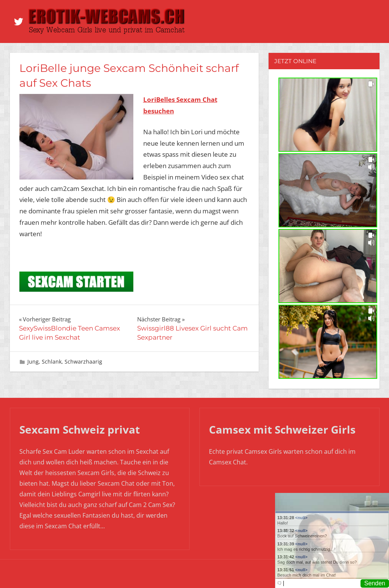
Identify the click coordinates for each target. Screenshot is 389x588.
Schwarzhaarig (83, 362)
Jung (33, 362)
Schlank (52, 362)
